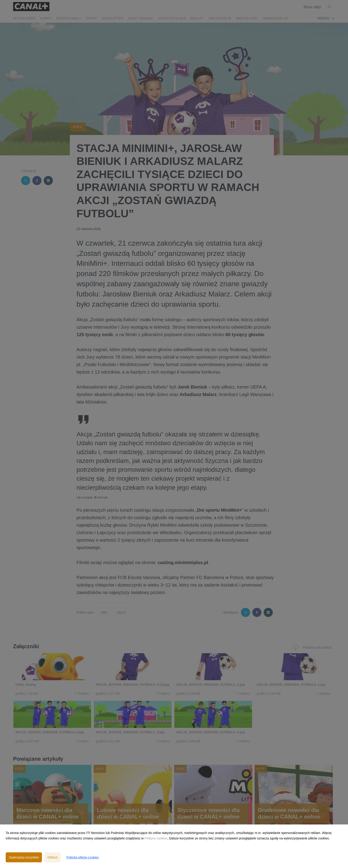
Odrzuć (52, 857)
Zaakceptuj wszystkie (24, 857)
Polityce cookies (156, 838)
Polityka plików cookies (82, 857)
